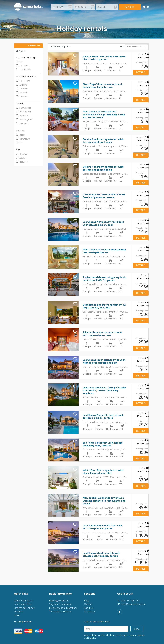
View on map (34, 46)
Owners (88, 604)
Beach (21, 135)
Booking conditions (59, 601)
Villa (20, 62)
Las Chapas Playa (23, 604)
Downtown (23, 139)
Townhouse (23, 69)
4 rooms (22, 93)
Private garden (25, 119)
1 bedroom (23, 81)
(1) (146, 7)
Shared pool (24, 108)
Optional (22, 154)
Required (22, 162)
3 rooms (22, 89)
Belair (17, 615)
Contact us (90, 611)
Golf (20, 143)
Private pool (24, 112)
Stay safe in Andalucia (60, 604)
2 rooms (22, 85)
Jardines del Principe (24, 608)
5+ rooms (22, 96)
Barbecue (22, 116)
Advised (21, 158)
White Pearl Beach (24, 601)
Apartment (23, 66)
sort (122, 47)
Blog (86, 601)
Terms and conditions (60, 611)
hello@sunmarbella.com (131, 604)
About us (89, 608)
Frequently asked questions (63, 608)
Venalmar (19, 611)
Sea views (22, 123)
